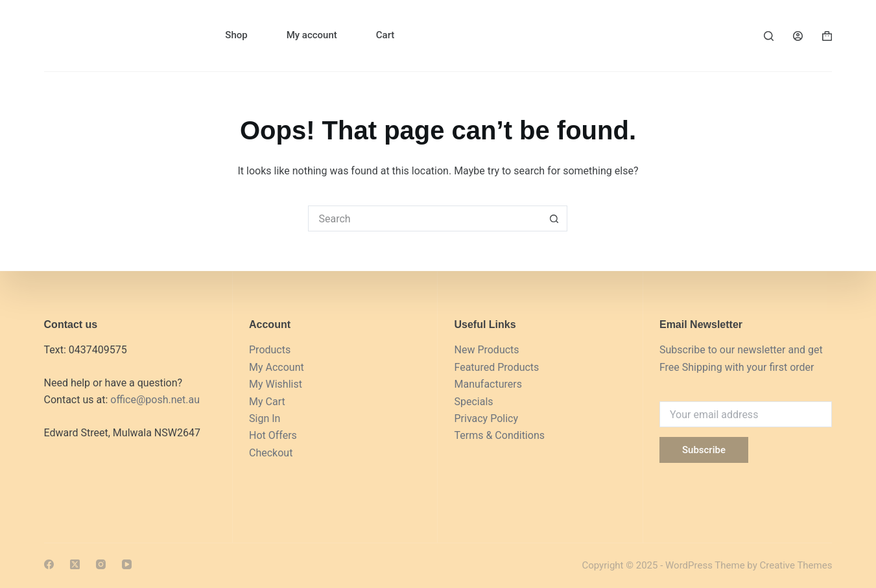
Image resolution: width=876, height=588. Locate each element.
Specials (473, 402)
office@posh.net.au (155, 400)
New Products (486, 350)
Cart (385, 35)
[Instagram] (101, 564)
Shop (236, 35)
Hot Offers (273, 435)
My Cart (267, 402)
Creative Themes (796, 565)
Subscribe (704, 450)
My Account (277, 367)
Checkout (271, 453)
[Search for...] (425, 218)
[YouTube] (127, 564)
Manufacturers (488, 384)
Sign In (265, 418)
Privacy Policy (486, 418)
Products (270, 350)
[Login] (798, 36)
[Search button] (554, 218)
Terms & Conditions (499, 435)
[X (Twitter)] (75, 564)
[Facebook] (49, 564)
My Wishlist (276, 384)
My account (312, 35)
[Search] (769, 36)
